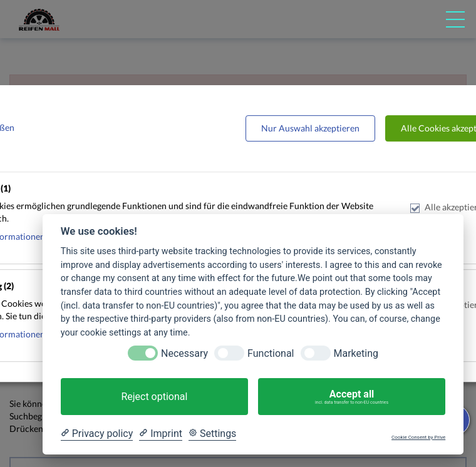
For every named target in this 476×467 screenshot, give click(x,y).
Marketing (356, 353)
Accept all (352, 397)
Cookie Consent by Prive (418, 437)
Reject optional (154, 397)
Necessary (184, 353)
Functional (271, 353)
